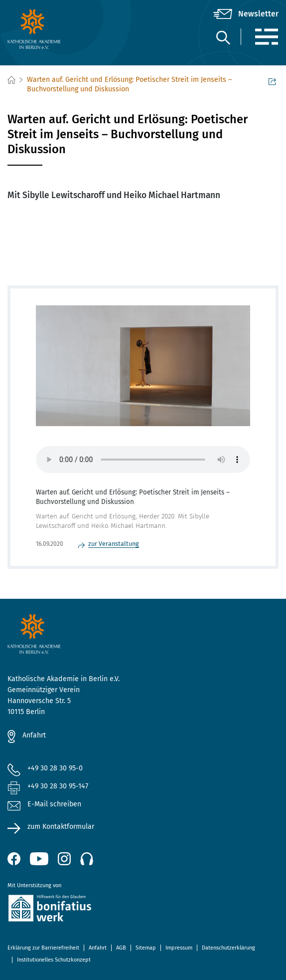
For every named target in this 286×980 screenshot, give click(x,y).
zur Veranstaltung (114, 544)
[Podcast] (87, 859)
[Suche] (223, 37)
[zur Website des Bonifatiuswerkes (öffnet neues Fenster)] (143, 910)
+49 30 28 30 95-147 (58, 786)
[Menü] (266, 37)
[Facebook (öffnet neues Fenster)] (14, 859)
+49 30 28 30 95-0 (55, 768)
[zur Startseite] (53, 29)
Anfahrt (34, 735)
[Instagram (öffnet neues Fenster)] (64, 859)
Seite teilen (272, 81)
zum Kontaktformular (61, 827)
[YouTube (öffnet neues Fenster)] (39, 859)
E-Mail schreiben (44, 805)
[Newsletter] (246, 14)
